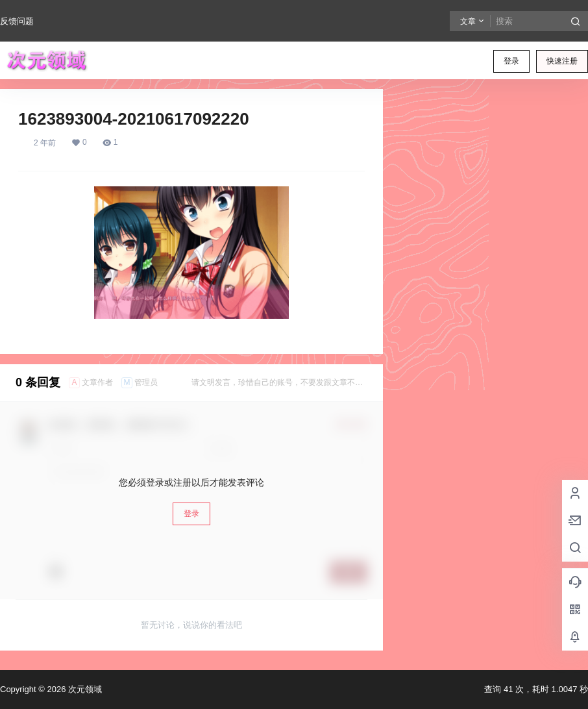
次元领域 (84, 689)
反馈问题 (17, 21)
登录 (511, 61)
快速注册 (562, 61)
